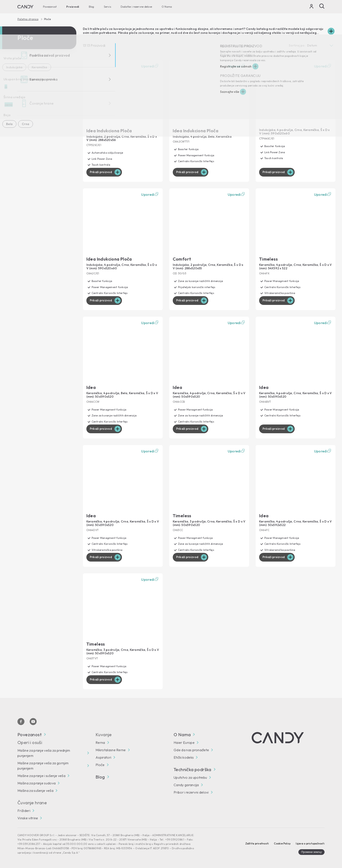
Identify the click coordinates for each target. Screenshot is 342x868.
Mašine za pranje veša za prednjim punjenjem (44, 753)
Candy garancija (186, 785)
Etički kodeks (184, 757)
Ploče (100, 765)
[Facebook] (21, 722)
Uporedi (150, 66)
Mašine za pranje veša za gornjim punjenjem (43, 766)
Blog (91, 7)
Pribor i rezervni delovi (191, 792)
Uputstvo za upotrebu (190, 777)
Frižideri (24, 811)
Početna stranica (28, 19)
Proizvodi (73, 7)
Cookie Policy (282, 843)
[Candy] (25, 7)
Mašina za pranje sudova (37, 783)
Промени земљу (311, 852)
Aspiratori (103, 757)
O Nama (167, 7)
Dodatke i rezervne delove (136, 7)
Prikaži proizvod (102, 172)
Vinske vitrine (28, 818)
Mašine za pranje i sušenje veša (41, 776)
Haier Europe (184, 743)
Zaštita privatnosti (257, 843)
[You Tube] (33, 722)
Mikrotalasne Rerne (111, 750)
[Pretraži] (322, 6)
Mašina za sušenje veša (35, 791)
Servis (107, 7)
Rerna (100, 743)
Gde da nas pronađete (191, 750)
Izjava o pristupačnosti (310, 843)
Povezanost (50, 7)
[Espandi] (331, 31)
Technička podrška (194, 770)
